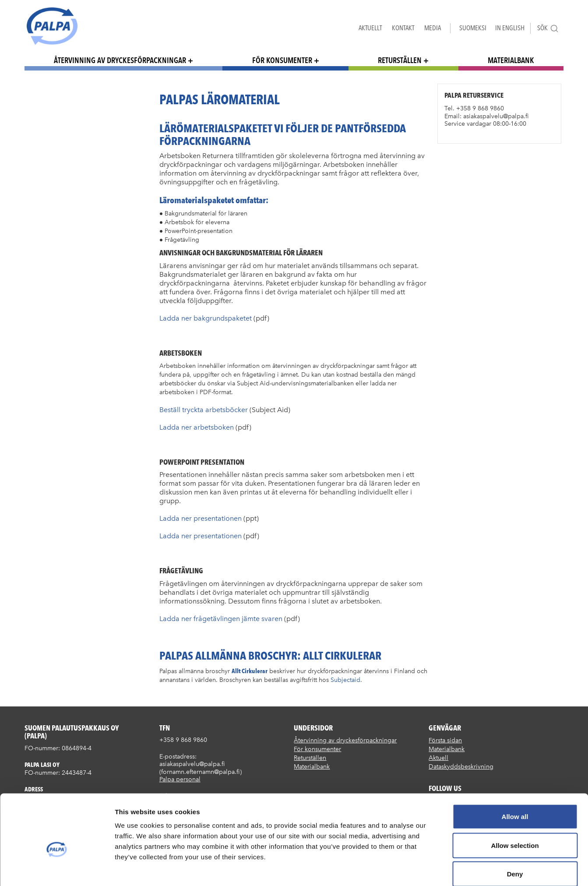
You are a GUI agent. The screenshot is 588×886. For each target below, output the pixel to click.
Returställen (400, 60)
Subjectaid (345, 680)
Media (433, 28)
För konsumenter (282, 60)
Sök (548, 28)
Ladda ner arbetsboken (197, 427)
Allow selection (515, 800)
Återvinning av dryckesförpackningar (120, 60)
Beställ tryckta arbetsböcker (204, 410)
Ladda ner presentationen (201, 518)
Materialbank (511, 60)
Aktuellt (370, 28)
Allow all (515, 771)
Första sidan (445, 740)
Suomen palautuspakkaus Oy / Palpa (52, 26)
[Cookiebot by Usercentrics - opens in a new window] (57, 869)
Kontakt (403, 28)
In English (510, 28)
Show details (459, 869)
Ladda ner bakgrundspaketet (206, 318)
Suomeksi (473, 28)
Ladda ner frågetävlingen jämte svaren (221, 619)
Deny (515, 828)
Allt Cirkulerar (250, 671)
